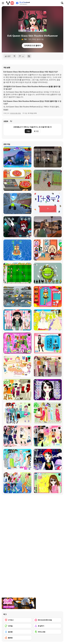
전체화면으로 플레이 (33, 45)
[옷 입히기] (47, 626)
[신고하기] (22, 56)
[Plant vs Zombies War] (17, 273)
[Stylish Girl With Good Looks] (48, 459)
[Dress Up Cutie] (17, 320)
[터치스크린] (47, 632)
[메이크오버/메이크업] (47, 620)
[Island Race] (17, 250)
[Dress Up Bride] (48, 320)
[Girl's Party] (17, 366)
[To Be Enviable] (48, 483)
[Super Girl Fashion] (17, 390)
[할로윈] (18, 638)
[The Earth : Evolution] (48, 273)
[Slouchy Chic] (48, 436)
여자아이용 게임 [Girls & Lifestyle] (15, 113)
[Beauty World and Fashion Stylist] (48, 250)
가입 (28, 131)
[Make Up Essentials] (48, 390)
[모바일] (18, 626)
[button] (6, 110)
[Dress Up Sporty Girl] (17, 436)
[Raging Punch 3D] (48, 157)
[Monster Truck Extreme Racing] (17, 203)
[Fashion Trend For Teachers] (48, 366)
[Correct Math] (48, 203)
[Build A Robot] (17, 297)
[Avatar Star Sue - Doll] (48, 297)
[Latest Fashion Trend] (17, 483)
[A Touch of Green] (17, 343)
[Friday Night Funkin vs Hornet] (17, 227)
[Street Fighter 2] (17, 157)
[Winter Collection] (17, 413)
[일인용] (18, 632)
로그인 (36, 131)
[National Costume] (48, 413)
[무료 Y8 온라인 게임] (10, 3)
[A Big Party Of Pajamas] (17, 459)
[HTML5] (18, 620)
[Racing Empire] (48, 227)
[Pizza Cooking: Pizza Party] (17, 180)
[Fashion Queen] (48, 343)
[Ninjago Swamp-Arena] (48, 180)
